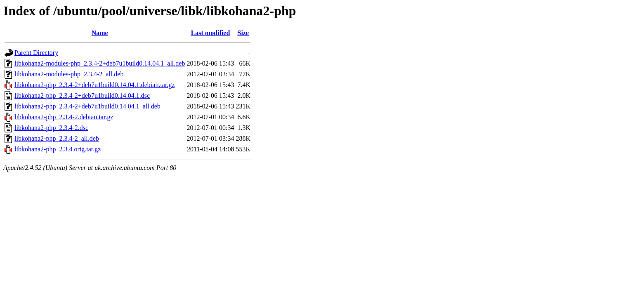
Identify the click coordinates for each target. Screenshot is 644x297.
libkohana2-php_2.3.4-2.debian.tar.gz (64, 117)
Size (243, 33)
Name (100, 33)
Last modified (211, 33)
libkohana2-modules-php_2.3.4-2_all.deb (69, 74)
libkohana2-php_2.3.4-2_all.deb (57, 138)
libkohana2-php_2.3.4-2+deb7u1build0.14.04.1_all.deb (87, 106)
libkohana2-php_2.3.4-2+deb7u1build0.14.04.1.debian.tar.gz (95, 85)
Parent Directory (36, 53)
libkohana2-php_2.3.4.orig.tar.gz (58, 149)
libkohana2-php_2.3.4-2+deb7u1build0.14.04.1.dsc (82, 95)
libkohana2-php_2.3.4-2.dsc (51, 128)
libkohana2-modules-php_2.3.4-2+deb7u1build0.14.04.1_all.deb (100, 63)
